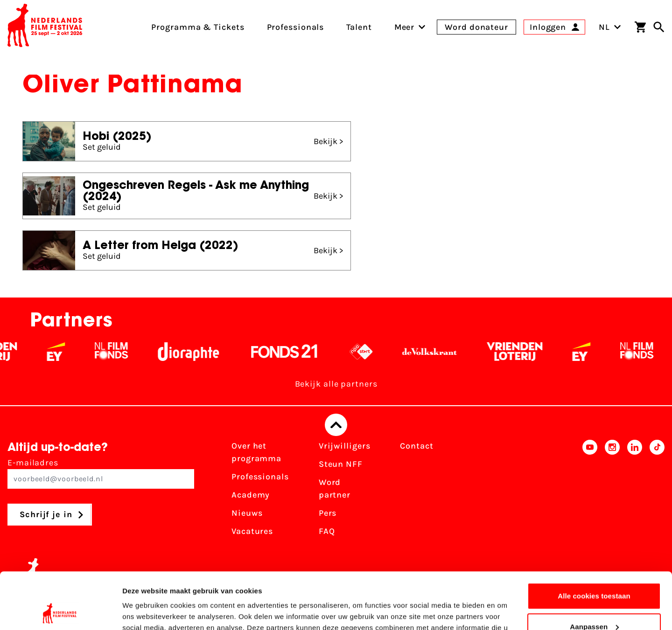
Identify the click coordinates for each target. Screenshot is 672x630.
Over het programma (256, 452)
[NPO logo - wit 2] (367, 352)
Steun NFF (341, 464)
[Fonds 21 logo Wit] (290, 352)
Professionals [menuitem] (296, 27)
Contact (416, 446)
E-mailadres (101, 473)
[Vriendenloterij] (521, 352)
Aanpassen (594, 573)
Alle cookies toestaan (594, 543)
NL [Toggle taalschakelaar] (610, 27)
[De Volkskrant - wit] (436, 352)
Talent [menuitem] (359, 27)
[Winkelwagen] (640, 27)
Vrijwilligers (345, 446)
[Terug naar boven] (336, 425)
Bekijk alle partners (336, 384)
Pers (328, 513)
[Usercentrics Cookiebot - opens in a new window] (60, 612)
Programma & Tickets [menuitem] (198, 27)
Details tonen (144, 612)
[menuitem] (405, 27)
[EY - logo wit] (62, 352)
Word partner (335, 488)
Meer (405, 27)
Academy (251, 495)
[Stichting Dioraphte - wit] (194, 352)
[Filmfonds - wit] (117, 352)
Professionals (260, 477)
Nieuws (247, 513)
